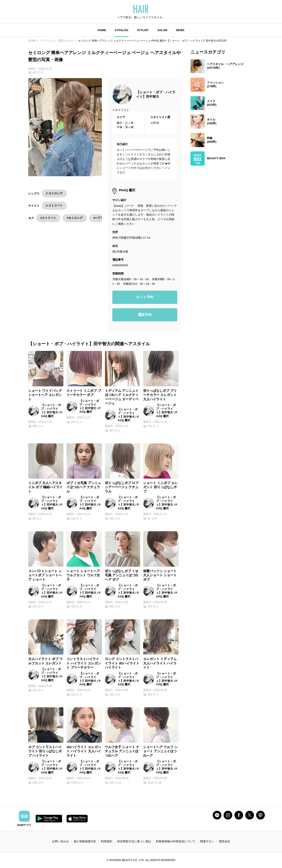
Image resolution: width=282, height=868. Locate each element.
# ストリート (54, 205)
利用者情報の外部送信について (176, 841)
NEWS (180, 30)
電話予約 (145, 315)
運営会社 (225, 841)
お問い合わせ (60, 841)
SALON (162, 30)
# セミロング (54, 193)
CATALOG (121, 30)
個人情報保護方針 (85, 841)
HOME (102, 30)
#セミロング (75, 218)
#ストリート (48, 218)
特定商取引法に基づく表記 (134, 841)
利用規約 (107, 841)
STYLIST (143, 30)
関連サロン (207, 841)
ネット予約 (145, 297)
